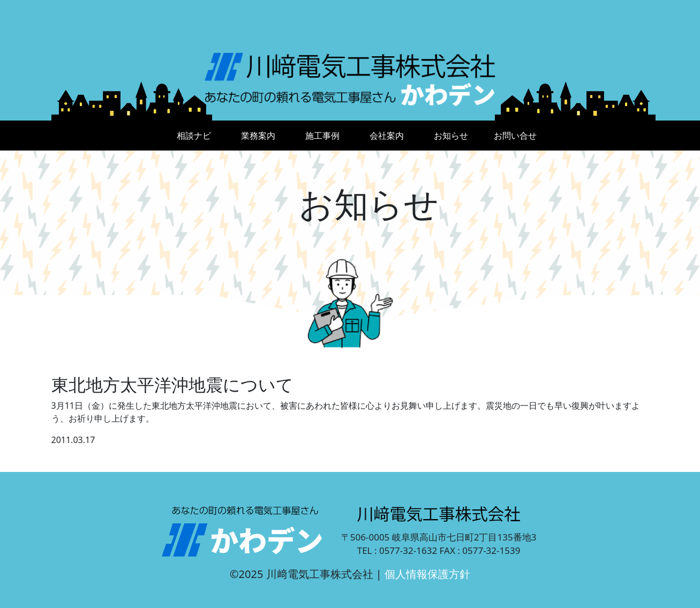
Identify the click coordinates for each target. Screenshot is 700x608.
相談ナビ (194, 136)
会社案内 (387, 136)
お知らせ (451, 136)
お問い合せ (515, 136)
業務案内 (258, 136)
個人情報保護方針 (427, 574)
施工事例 (322, 136)
